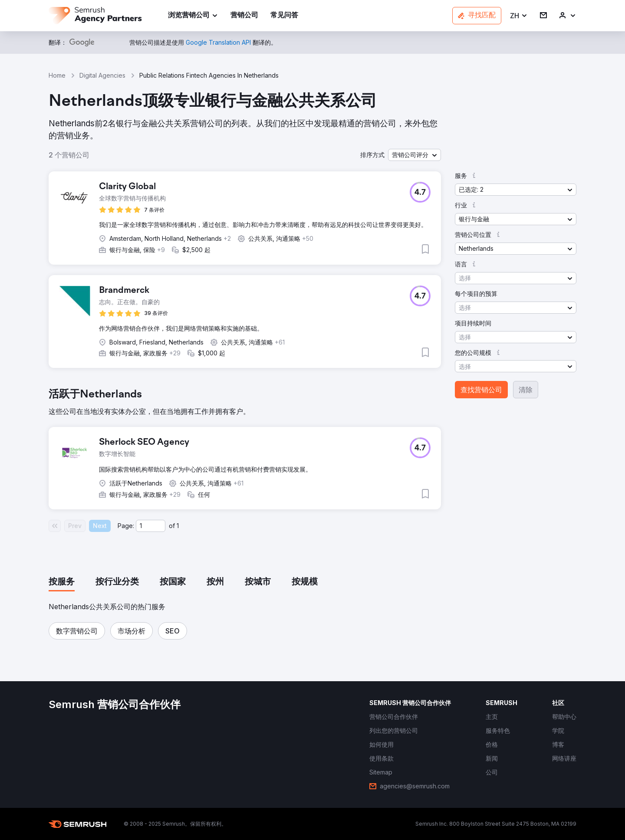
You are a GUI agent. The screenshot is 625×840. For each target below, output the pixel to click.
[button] (519, 16)
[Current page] (151, 526)
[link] (244, 16)
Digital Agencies (102, 75)
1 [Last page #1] (178, 526)
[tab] (62, 582)
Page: (126, 526)
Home (57, 75)
